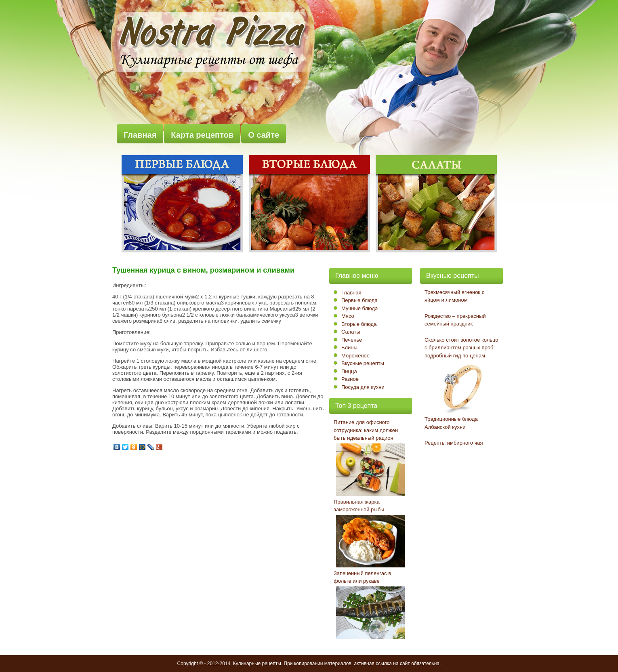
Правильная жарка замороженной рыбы (359, 506)
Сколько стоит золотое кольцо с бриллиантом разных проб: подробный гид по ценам (461, 348)
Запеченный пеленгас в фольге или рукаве (362, 577)
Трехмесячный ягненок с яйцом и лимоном (454, 296)
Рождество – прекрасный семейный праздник (455, 320)
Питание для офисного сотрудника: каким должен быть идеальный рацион (366, 430)
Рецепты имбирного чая (454, 443)
